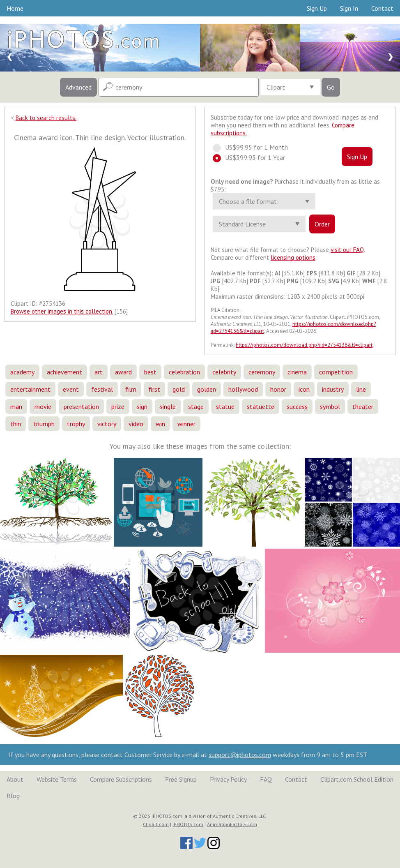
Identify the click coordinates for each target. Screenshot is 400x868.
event (71, 389)
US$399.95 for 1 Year (253, 157)
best (150, 372)
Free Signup (181, 779)
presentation (81, 406)
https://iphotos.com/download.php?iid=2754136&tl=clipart (304, 345)
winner (186, 424)
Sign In (349, 8)
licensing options (293, 257)
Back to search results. (46, 118)
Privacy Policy (228, 779)
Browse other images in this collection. (62, 311)
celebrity (224, 372)
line (361, 389)
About (15, 779)
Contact (382, 8)
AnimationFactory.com (232, 824)
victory (107, 424)
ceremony (262, 372)
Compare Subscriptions (121, 779)
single (168, 406)
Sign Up (317, 8)
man (16, 406)
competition (336, 372)
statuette (261, 406)
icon (304, 389)
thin (16, 424)
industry (333, 389)
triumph (44, 424)
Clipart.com (156, 824)
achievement (64, 372)
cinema (297, 372)
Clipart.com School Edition (357, 779)
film (131, 389)
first (154, 389)
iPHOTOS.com (188, 824)
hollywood (243, 389)
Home (15, 8)
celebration (184, 372)
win (160, 424)
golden (207, 389)
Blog (13, 796)
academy (22, 372)
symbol (330, 406)
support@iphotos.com (240, 755)
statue (225, 406)
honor (278, 389)
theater (363, 406)
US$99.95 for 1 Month (254, 147)
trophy (76, 424)
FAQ (266, 779)
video (136, 424)
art (99, 372)
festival (102, 389)
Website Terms (57, 779)
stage (196, 406)
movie (43, 406)
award (123, 372)
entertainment (30, 389)
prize (118, 406)
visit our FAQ (347, 250)
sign (142, 406)
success (297, 406)
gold (179, 389)
